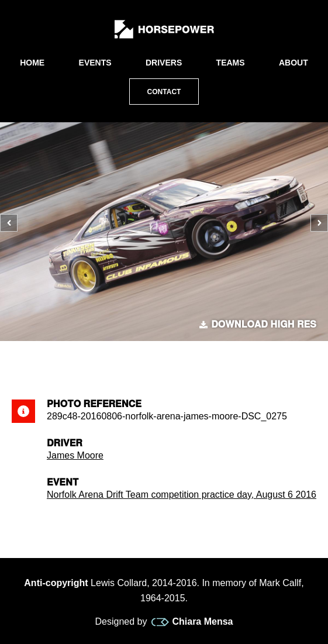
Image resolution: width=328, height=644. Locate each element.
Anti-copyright (56, 583)
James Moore (75, 455)
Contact (164, 92)
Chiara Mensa (192, 622)
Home (32, 63)
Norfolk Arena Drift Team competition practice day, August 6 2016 (182, 495)
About (294, 63)
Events (95, 63)
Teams (231, 63)
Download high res (258, 325)
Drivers (164, 63)
